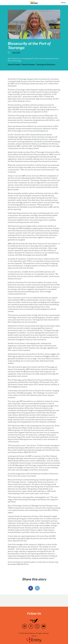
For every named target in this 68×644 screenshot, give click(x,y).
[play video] (34, 24)
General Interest (14, 65)
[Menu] (63, 3)
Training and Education (46, 65)
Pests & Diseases (28, 65)
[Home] (34, 2)
